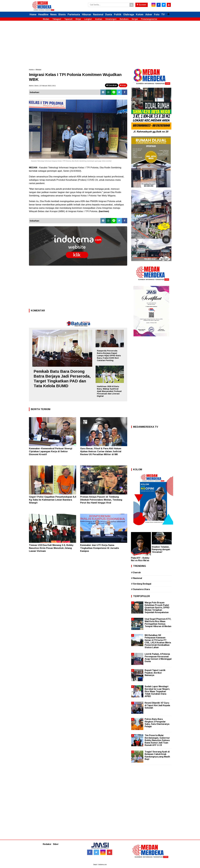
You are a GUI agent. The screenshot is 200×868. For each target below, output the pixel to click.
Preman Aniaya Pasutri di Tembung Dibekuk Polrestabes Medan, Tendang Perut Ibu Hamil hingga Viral (101, 500)
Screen (142, 5)
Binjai (78, 19)
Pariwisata (74, 14)
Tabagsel (57, 19)
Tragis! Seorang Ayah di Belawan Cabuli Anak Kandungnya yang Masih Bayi (157, 755)
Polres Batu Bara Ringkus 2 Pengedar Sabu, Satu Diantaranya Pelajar (157, 723)
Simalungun (111, 19)
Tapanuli (68, 19)
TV (163, 14)
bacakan (112, 85)
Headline (43, 14)
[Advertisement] (100, 43)
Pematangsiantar (149, 19)
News (53, 14)
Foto (157, 14)
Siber (56, 844)
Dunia (109, 14)
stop (123, 85)
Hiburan (87, 14)
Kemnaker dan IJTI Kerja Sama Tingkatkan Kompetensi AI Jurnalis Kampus (100, 548)
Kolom (140, 14)
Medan (46, 19)
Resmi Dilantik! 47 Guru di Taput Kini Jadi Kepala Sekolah (157, 705)
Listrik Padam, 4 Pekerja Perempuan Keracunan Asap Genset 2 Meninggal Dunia (158, 658)
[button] (168, 13)
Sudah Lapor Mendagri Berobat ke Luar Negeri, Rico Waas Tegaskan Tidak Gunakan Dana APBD (157, 691)
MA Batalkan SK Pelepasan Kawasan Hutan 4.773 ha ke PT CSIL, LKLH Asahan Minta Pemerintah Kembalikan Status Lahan (158, 641)
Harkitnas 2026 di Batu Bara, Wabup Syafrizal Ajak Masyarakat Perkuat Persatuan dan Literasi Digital (109, 391)
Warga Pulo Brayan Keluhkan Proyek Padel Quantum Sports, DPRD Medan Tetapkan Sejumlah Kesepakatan (157, 607)
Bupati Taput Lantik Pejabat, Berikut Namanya (155, 673)
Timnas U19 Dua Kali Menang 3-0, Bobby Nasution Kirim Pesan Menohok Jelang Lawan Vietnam (51, 548)
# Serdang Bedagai (141, 584)
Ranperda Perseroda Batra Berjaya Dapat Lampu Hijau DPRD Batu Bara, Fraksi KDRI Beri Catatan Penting (109, 355)
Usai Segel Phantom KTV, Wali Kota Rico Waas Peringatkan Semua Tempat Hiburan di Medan (158, 623)
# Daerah (136, 573)
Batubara (124, 19)
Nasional (98, 14)
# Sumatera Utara (140, 589)
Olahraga (129, 14)
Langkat (88, 19)
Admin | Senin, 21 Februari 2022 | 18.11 (42, 86)
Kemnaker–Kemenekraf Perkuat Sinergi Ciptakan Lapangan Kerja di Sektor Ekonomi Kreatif (51, 451)
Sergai (135, 19)
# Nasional (137, 578)
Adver (149, 14)
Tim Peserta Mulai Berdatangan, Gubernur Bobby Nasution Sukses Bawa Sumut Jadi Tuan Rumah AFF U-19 (157, 740)
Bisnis (62, 14)
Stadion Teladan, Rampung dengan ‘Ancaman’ (161, 549)
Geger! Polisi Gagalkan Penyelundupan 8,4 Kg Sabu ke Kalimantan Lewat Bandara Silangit (52, 500)
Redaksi (47, 844)
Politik (118, 14)
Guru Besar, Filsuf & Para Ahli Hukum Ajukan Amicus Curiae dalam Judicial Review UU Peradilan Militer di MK (101, 451)
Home (33, 14)
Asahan (99, 19)
